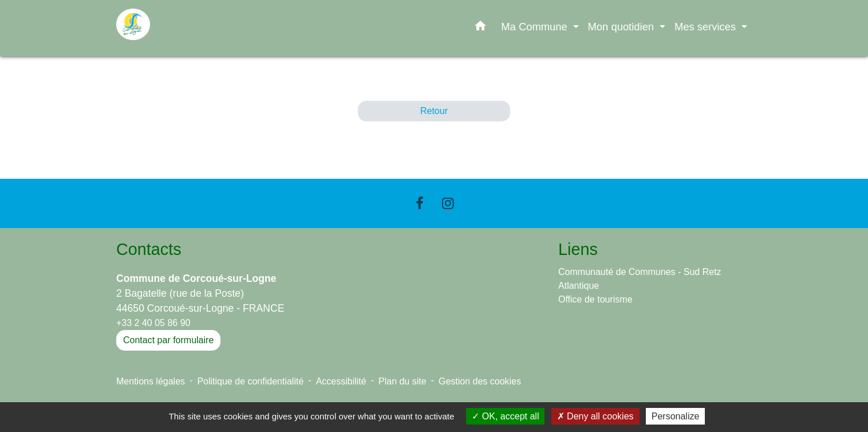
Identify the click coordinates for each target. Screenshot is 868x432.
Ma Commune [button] (536, 27)
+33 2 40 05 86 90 (153, 323)
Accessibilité (341, 381)
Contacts (149, 249)
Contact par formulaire (168, 340)
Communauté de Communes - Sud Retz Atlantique (640, 279)
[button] (480, 28)
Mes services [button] (707, 27)
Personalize (676, 416)
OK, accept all (505, 416)
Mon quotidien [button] (623, 27)
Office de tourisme (595, 299)
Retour (434, 111)
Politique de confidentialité (250, 381)
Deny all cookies (595, 416)
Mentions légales (151, 381)
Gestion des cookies (480, 381)
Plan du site (403, 381)
